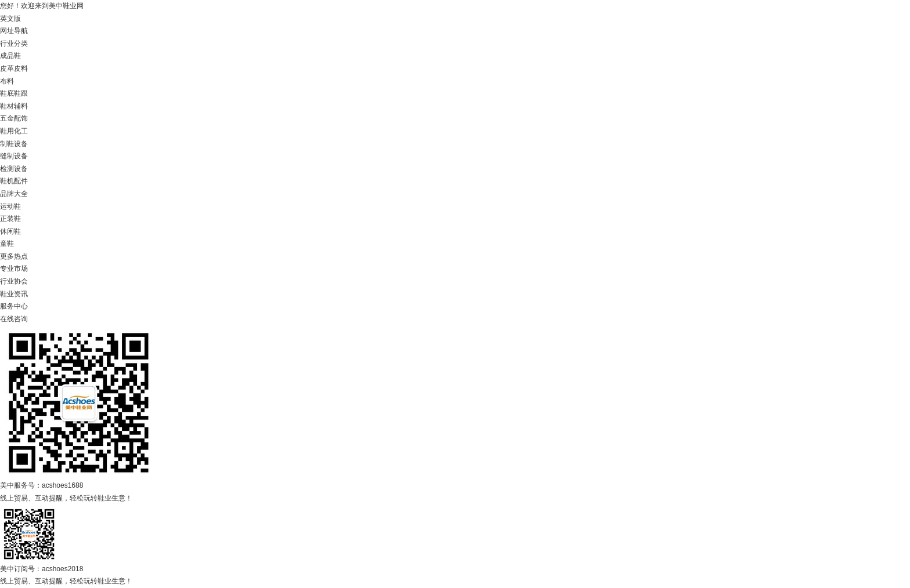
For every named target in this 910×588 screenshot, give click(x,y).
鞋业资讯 (14, 294)
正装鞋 (10, 219)
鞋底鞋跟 (14, 93)
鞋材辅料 (14, 106)
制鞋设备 (14, 144)
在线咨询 (14, 319)
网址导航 (14, 31)
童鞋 (7, 244)
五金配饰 (14, 118)
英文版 (10, 19)
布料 (7, 81)
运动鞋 (10, 206)
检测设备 (14, 169)
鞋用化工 (14, 131)
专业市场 (14, 268)
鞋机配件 (14, 181)
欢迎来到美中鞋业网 (52, 6)
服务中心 (14, 306)
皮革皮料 (14, 68)
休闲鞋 (10, 231)
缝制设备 (14, 156)
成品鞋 (10, 56)
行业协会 (14, 281)
